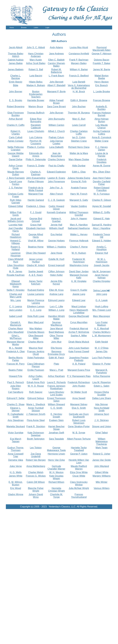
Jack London (16, 310)
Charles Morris (36, 342)
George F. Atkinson (102, 54)
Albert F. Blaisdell (56, 85)
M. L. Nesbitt (16, 348)
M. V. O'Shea (102, 348)
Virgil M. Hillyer (36, 241)
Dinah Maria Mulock (79, 342)
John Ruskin (79, 386)
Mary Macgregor (102, 316)
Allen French (56, 194)
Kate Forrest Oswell (79, 351)
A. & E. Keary (36, 275)
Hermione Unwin (56, 454)
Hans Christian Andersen (36, 55)
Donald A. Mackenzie (16, 324)
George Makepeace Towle (56, 449)
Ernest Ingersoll (56, 265)
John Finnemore (56, 182)
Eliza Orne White (79, 472)
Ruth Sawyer (36, 392)
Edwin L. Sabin (102, 386)
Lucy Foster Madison (102, 324)
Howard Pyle (16, 376)
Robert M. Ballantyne (56, 71)
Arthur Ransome (102, 376)
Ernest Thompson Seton (56, 400)
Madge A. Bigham (36, 85)
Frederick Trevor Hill (102, 236)
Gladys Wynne (16, 494)
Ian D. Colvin (79, 137)
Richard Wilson (56, 482)
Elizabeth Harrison (36, 228)
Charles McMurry (102, 332)
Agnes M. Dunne (102, 166)
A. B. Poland (79, 364)
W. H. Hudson (79, 253)
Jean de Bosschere (56, 155)
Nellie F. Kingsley (16, 290)
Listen (36, 27)
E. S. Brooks (16, 100)
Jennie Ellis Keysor (56, 283)
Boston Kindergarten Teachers (36, 94)
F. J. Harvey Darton (102, 148)
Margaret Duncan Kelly (79, 276)
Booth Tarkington (36, 439)
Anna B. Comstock (102, 137)
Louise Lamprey (36, 294)
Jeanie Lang (79, 294)
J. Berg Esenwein (16, 178)
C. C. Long (36, 310)
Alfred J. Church (56, 131)
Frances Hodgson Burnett (102, 114)
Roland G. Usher (102, 454)
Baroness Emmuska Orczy (56, 353)
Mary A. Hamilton (79, 225)
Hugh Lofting (102, 306)
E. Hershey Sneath (56, 415)
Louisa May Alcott (79, 47)
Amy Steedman (16, 420)
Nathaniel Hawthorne (79, 228)
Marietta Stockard (16, 426)
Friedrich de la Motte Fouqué (36, 189)
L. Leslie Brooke (102, 92)
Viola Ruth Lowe (36, 316)
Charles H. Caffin (16, 125)
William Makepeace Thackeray (102, 441)
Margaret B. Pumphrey (102, 371)
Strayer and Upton (102, 426)
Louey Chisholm (36, 131)
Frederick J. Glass (36, 206)
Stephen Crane (79, 141)
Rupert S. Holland (16, 248)
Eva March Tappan (16, 440)
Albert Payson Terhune (79, 439)
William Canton (56, 125)
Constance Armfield (79, 54)
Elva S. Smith (79, 408)
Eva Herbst (56, 234)
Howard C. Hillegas (16, 242)
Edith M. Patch (56, 358)
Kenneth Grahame (56, 212)
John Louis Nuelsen (79, 348)
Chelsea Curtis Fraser (16, 195)
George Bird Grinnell (36, 220)
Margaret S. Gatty (79, 200)
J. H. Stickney (102, 420)
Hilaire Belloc (36, 82)
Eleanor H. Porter (102, 364)
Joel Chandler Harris (16, 230)
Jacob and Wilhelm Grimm (16, 220)
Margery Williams (102, 476)
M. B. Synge (79, 433)
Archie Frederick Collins (102, 133)
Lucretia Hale (16, 225)
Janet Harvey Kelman (102, 276)
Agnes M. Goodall (102, 206)
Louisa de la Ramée (102, 155)
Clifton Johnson (56, 271)
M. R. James (16, 271)
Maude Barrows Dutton (16, 173)
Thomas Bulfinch (36, 113)
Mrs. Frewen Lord (102, 310)
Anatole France (79, 188)
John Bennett (56, 82)
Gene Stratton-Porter (79, 426)
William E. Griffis (102, 212)
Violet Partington (36, 358)
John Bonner (16, 92)
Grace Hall (36, 225)
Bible (16, 85)
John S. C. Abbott (36, 47)
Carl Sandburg (16, 392)
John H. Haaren (79, 219)
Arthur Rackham (56, 376)
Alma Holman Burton (102, 120)
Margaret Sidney (79, 404)
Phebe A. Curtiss (36, 147)
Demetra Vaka (16, 460)
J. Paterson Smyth (36, 414)
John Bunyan (56, 113)
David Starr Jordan (79, 271)
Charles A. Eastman (36, 173)
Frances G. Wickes (36, 476)
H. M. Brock (79, 92)
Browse (24, 27)
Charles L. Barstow (16, 77)
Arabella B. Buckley (102, 108)
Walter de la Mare (79, 153)
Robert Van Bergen (36, 460)
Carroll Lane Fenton (16, 183)
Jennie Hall (56, 225)
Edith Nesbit (102, 342)
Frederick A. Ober (16, 351)
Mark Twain (102, 448)
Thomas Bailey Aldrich (16, 55)
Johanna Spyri (102, 414)
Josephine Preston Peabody (79, 359)
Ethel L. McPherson (16, 337)
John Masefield (16, 332)
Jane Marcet (56, 329)
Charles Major (16, 329)
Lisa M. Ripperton (102, 382)
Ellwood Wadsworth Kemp (16, 284)
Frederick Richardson (79, 382)
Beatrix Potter (16, 370)
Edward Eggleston (56, 172)
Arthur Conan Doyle (16, 167)
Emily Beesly (16, 82)
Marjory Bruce (36, 107)
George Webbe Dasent (16, 155)
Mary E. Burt (79, 119)
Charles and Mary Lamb (16, 295)
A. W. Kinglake (79, 281)
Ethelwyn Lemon (36, 306)
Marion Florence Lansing (36, 302)
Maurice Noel (36, 348)
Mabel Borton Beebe (102, 77)
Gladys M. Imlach (36, 265)
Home (12, 27)
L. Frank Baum (56, 76)
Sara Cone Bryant (56, 107)
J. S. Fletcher (16, 188)
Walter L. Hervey (79, 234)
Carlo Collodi (16, 137)
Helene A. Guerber (56, 220)
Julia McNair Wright (79, 488)
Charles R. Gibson (102, 200)
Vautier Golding (79, 206)
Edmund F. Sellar (16, 398)
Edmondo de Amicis (36, 155)
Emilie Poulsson (36, 370)
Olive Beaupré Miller (36, 337)
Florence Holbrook (79, 241)
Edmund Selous (36, 398)
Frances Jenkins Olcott (36, 353)
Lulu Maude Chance (102, 126)
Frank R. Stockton (36, 426)
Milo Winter (102, 482)
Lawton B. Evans (56, 178)
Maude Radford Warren (79, 467)
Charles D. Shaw (16, 404)
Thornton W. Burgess (79, 113)
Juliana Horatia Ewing (79, 178)
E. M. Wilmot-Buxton (16, 483)
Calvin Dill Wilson (36, 482)
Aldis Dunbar (79, 166)
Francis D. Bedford (79, 76)
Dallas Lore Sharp (102, 398)
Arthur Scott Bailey (36, 63)
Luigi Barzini (36, 76)
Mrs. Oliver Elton (102, 172)
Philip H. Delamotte (36, 159)
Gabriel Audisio (16, 60)
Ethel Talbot (102, 433)
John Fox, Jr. (56, 188)
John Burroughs (56, 119)
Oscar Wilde (79, 476)
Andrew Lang (56, 294)
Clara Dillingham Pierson (36, 365)
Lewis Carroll (79, 125)
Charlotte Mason (36, 332)
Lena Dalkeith (56, 147)
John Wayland (102, 466)
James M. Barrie (102, 69)
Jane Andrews (56, 54)
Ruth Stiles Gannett (16, 201)
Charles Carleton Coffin (79, 133)
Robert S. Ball (36, 69)
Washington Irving (79, 265)
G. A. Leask (102, 300)
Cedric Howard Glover (56, 208)
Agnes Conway (16, 141)
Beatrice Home (36, 247)
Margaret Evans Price (79, 370)
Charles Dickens (56, 159)
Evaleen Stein (56, 420)
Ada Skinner (102, 404)
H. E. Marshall (102, 329)
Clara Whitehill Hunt (16, 260)
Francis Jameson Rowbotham (56, 387)
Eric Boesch (102, 85)
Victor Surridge (16, 433)
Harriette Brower (36, 100)
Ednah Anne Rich (36, 382)
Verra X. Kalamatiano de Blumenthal (79, 87)
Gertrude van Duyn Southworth (79, 415)
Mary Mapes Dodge (79, 159)
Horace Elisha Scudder (102, 393)
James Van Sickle (102, 460)
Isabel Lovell (16, 316)
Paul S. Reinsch (16, 382)
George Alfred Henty (36, 236)
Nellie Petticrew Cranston (16, 148)
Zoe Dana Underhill (36, 455)
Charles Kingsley (102, 281)
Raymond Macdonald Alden (102, 49)
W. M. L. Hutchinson (102, 260)
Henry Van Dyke (56, 460)
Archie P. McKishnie (79, 332)
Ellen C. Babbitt (56, 60)
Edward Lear (79, 300)
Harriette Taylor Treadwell (79, 449)
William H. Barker (79, 69)
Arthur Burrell (16, 119)
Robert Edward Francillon (102, 189)
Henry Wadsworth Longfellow (79, 311)
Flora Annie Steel (36, 420)
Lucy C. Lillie (56, 306)
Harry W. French (79, 194)
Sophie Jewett (36, 271)
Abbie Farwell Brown (56, 102)
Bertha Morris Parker (16, 359)
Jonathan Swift (56, 433)
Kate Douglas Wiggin (56, 477)
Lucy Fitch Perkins (102, 358)
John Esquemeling (36, 178)
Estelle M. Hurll (56, 259)
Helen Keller (56, 275)
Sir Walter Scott (79, 392)
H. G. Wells (16, 472)
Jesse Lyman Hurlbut (36, 260)
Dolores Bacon (102, 60)
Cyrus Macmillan (79, 322)
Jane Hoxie (56, 253)
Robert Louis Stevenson (79, 422)
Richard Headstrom (16, 236)
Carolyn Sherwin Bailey (56, 65)
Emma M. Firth (79, 182)
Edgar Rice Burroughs (36, 120)
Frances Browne (102, 100)
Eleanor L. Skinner (16, 409)
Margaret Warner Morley (16, 343)
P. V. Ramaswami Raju (79, 376)
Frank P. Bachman (79, 60)
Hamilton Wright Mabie (56, 318)
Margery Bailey (79, 63)
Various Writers (102, 488)
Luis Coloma (36, 137)
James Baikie (16, 63)
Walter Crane (102, 141)
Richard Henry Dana (79, 147)
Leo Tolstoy (36, 448)
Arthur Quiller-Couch (36, 378)
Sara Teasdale (56, 439)
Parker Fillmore (36, 182)
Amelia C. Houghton (102, 248)
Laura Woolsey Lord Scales (56, 393)
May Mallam (36, 329)
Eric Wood (16, 488)
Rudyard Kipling (36, 290)
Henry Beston (102, 82)
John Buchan (79, 107)
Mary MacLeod (36, 322)
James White (16, 476)
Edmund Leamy (56, 300)
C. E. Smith (56, 408)
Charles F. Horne (79, 247)
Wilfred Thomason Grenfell (79, 214)
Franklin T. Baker (102, 63)
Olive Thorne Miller (56, 337)
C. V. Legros (16, 306)
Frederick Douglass (102, 161)
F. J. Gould (36, 212)
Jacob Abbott (16, 47)
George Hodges (56, 241)
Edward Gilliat (16, 206)
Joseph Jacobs (102, 265)
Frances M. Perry (16, 364)
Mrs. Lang (16, 300)
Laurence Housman (16, 254)
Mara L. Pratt (56, 370)
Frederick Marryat (79, 329)
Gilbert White (102, 472)
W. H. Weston (56, 472)
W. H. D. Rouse (36, 386)
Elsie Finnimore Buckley (16, 114)
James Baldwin (16, 69)
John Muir (56, 342)
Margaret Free (36, 194)
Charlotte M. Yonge (56, 496)
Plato (56, 364)
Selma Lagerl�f (102, 290)
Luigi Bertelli (79, 82)
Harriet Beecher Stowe (56, 428)
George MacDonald (79, 316)
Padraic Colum (56, 137)
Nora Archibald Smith (102, 409)
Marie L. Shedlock (36, 404)
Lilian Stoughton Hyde (16, 267)
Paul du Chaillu (56, 166)
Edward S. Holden (102, 241)
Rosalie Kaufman (16, 275)
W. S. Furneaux (102, 194)
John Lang (102, 294)
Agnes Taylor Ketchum (36, 283)
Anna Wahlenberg (36, 466)
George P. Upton (79, 454)
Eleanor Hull (102, 253)
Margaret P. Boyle (56, 92)
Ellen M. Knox (56, 290)
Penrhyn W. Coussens (36, 142)
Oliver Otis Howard (36, 253)
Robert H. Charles (16, 133)
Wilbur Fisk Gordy (16, 214)
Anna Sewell (79, 398)
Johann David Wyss (36, 496)
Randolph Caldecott (36, 126)
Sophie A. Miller (79, 336)
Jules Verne (16, 466)
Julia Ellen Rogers (16, 387)
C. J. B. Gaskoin (56, 200)
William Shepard (56, 404)
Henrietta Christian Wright (56, 490)
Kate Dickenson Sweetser (36, 434)
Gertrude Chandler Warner (56, 467)
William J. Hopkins (56, 247)
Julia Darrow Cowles (56, 142)
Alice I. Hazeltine (102, 228)
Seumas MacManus (56, 324)
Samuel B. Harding (102, 225)
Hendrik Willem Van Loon (79, 461)
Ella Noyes (56, 348)
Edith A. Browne (79, 100)
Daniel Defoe (16, 159)
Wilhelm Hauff (56, 228)
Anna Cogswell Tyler (16, 455)
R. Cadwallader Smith (16, 415)
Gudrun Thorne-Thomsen (16, 449)
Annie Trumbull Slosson (36, 409)
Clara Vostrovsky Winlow (79, 483)
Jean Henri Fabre (102, 178)
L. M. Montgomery (102, 336)
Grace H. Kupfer (79, 290)
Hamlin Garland (36, 200)
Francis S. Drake (36, 166)
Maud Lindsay (79, 306)
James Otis (102, 351)
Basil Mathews (56, 332)
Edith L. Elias (79, 172)
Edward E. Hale (102, 219)
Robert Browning (16, 107)
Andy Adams (56, 47)
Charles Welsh (36, 472)
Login (47, 27)
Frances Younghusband (79, 496)
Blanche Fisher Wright (36, 490)
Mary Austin (36, 60)
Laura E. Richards (56, 382)
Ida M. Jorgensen (102, 271)
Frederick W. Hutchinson (79, 260)
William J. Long (56, 310)
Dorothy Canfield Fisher (102, 183)
